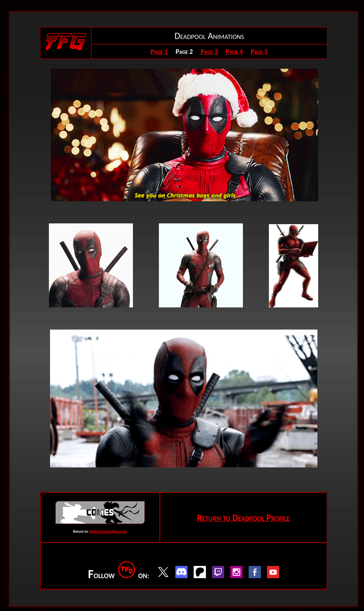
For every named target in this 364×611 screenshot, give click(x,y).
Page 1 (159, 52)
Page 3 (209, 52)
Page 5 (259, 52)
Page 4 (234, 52)
